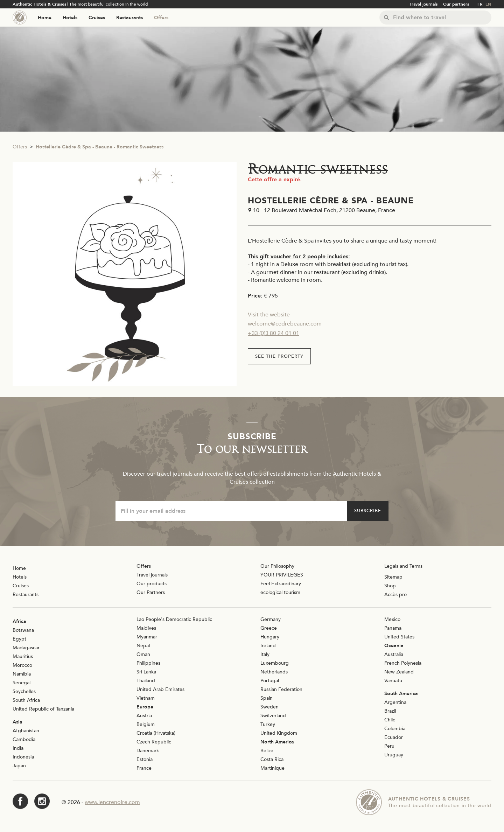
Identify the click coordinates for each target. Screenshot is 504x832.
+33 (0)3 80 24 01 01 (274, 333)
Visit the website (269, 315)
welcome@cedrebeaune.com (285, 324)
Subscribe (368, 511)
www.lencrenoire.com (112, 802)
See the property (279, 356)
